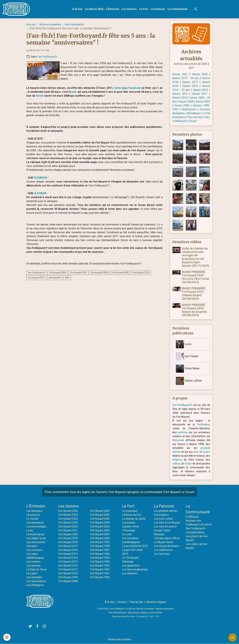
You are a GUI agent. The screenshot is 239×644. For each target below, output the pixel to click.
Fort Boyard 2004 (100, 523)
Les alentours (130, 573)
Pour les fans (195, 117)
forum (40, 96)
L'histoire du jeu (35, 534)
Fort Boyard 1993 (100, 566)
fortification (204, 425)
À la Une (77, 9)
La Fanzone (158, 9)
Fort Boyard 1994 (100, 562)
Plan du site (136, 602)
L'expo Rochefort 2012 (135, 546)
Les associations (36, 581)
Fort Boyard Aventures (167, 546)
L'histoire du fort (131, 515)
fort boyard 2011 (36, 278)
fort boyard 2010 (141, 273)
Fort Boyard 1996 (100, 554)
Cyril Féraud (187, 356)
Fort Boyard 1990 (100, 577)
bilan (67, 278)
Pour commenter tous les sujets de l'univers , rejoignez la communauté (119, 492)
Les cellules (33, 562)
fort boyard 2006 (58, 273)
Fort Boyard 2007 (100, 511)
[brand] (17, 9)
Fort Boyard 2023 (68, 523)
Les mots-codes (163, 519)
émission (179, 440)
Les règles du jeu (36, 538)
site (74, 92)
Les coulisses (34, 550)
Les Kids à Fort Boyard (167, 523)
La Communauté (178, 9)
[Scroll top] (233, 637)
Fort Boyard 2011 (68, 569)
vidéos (176, 464)
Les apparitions (131, 566)
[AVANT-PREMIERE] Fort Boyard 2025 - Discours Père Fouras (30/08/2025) (196, 277)
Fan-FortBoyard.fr (75, 24)
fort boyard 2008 (99, 273)
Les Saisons (129, 9)
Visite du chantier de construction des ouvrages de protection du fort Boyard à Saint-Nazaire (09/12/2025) (196, 257)
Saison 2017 (190, 82)
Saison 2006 (182, 105)
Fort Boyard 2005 (100, 519)
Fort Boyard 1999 (100, 542)
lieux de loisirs (202, 452)
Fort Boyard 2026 (68, 511)
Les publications (195, 532)
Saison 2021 (180, 74)
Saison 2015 (190, 86)
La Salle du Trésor (37, 569)
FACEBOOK (40, 178)
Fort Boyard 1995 (100, 558)
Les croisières (130, 538)
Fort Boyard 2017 (68, 546)
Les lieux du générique (135, 569)
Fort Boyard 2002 (100, 530)
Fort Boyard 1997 (100, 550)
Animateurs (193, 113)
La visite (127, 534)
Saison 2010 (180, 98)
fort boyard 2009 (120, 273)
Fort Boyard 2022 (68, 527)
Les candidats (34, 577)
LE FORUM (40, 193)
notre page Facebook (127, 88)
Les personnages (36, 527)
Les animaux (33, 566)
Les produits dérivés (166, 511)
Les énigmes (161, 515)
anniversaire (55, 278)
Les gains (32, 573)
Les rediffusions (163, 550)
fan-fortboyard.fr (37, 273)
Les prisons (33, 515)
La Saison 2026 (94, 9)
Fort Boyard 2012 (68, 566)
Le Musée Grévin (164, 542)
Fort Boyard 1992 (100, 569)
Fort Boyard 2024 (68, 519)
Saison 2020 (200, 74)
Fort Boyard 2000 (100, 538)
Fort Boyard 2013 (68, 562)
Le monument (130, 511)
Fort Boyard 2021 (68, 530)
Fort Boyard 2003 (100, 527)
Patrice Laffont (189, 381)
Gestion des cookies (119, 639)
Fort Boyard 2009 (68, 577)
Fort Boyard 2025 (68, 515)
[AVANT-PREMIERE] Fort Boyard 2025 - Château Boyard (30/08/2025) (194, 293)
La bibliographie (131, 542)
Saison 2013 (201, 90)
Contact (122, 602)
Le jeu (184, 344)
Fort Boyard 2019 (68, 538)
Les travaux (129, 523)
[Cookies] (7, 637)
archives (183, 432)
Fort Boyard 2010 (68, 573)
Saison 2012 (180, 94)
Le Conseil (32, 519)
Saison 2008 (186, 102)
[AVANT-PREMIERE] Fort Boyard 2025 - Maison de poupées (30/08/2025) (194, 310)
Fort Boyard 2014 (68, 558)
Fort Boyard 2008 (68, 581)
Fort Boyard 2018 (68, 542)
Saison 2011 (200, 94)
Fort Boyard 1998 (100, 546)
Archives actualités (50, 24)
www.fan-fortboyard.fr (165, 609)
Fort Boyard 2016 (68, 550)
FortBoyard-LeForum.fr (199, 525)
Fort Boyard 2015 (68, 554)
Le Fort (144, 9)
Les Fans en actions (165, 527)
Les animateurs (35, 523)
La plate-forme (130, 527)
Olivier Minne (188, 369)
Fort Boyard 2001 (100, 534)
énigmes (177, 460)
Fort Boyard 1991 (100, 573)
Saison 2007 (203, 102)
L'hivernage (129, 530)
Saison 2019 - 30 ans (186, 78)
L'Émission (113, 9)
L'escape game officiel (167, 538)
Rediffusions (189, 109)
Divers (193, 121)
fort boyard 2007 (78, 273)
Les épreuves (34, 511)
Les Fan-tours (162, 554)
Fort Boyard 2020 (68, 534)
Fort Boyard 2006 (100, 515)
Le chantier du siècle (134, 519)
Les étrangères (35, 585)
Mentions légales (156, 602)
